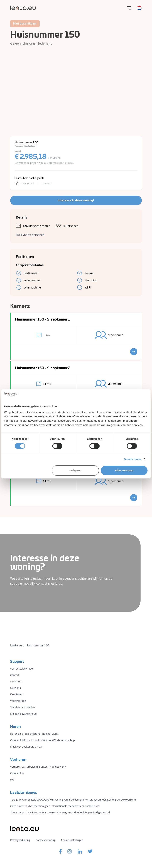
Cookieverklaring (46, 840)
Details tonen (132, 459)
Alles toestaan (124, 470)
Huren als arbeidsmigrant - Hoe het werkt (34, 734)
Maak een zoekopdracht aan (27, 747)
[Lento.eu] (23, 8)
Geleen (15, 43)
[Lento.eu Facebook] (60, 851)
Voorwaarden (18, 701)
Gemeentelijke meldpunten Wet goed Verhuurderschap (42, 740)
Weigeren (75, 470)
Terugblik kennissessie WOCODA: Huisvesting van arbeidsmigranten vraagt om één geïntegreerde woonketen (74, 800)
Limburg (29, 43)
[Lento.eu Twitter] (90, 851)
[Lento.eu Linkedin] (80, 851)
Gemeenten (17, 773)
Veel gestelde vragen (22, 669)
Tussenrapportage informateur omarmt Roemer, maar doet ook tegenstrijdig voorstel (60, 812)
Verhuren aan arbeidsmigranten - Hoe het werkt (38, 767)
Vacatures (16, 681)
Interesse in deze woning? (76, 200)
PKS (12, 779)
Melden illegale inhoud (23, 714)
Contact (15, 675)
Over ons (15, 688)
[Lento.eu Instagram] (70, 851)
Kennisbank (17, 694)
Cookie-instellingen (72, 840)
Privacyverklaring (20, 840)
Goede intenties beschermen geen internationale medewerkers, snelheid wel (55, 806)
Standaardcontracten (23, 707)
